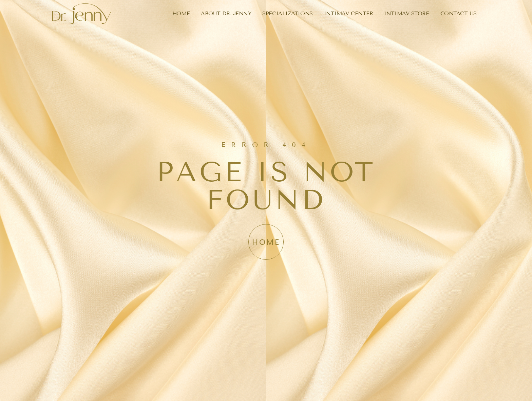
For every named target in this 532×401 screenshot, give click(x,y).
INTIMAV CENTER (349, 13)
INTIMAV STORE (406, 13)
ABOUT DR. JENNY (226, 13)
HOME (181, 13)
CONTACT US (459, 13)
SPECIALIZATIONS (287, 13)
